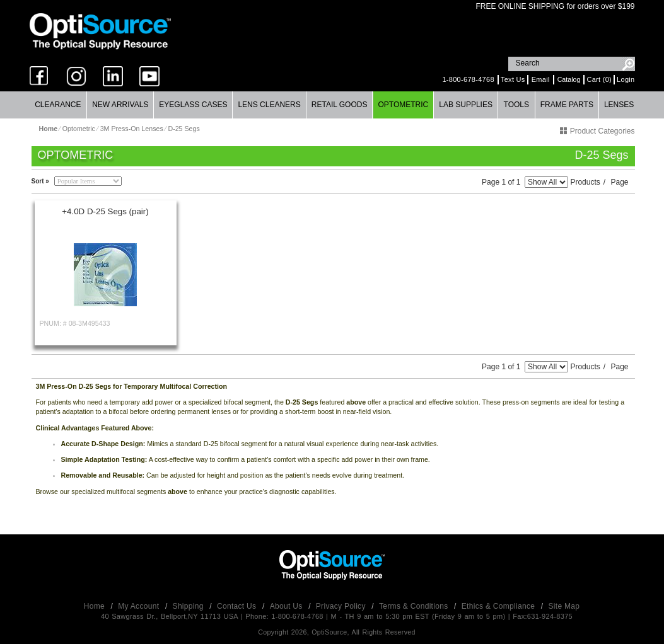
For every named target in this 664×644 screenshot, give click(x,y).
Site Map (564, 606)
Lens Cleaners (269, 105)
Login (626, 79)
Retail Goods (340, 105)
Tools (516, 105)
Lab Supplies (466, 105)
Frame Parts (567, 105)
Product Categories (597, 131)
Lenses (619, 105)
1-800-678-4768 (468, 79)
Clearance (58, 105)
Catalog (569, 79)
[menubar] (332, 105)
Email (541, 79)
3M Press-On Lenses (132, 129)
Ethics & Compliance (499, 606)
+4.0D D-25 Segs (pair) (105, 211)
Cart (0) (599, 79)
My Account (140, 606)
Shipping (189, 606)
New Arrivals (120, 105)
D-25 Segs (183, 129)
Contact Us (238, 606)
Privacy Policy (342, 606)
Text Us (513, 79)
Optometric (403, 105)
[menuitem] (59, 105)
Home (96, 606)
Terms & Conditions (415, 606)
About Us (287, 606)
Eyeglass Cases (193, 105)
